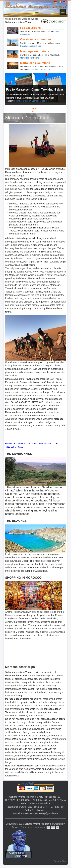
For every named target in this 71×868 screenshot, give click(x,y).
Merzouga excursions (30, 58)
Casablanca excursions (30, 46)
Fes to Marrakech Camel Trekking (30, 101)
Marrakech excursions (40, 70)
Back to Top (60, 861)
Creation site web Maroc (33, 827)
